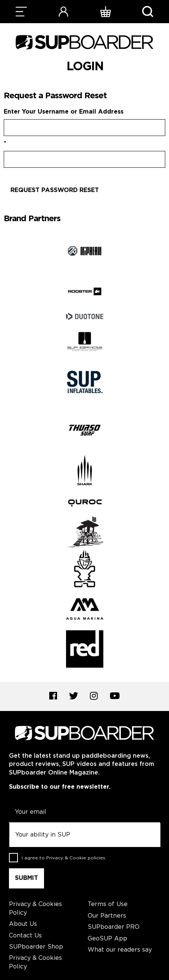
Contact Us (25, 936)
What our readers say (120, 950)
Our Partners (107, 916)
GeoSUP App (107, 939)
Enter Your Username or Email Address (64, 112)
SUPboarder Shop (36, 947)
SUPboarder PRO (114, 927)
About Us (23, 924)
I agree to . (64, 858)
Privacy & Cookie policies (76, 858)
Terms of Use (108, 904)
